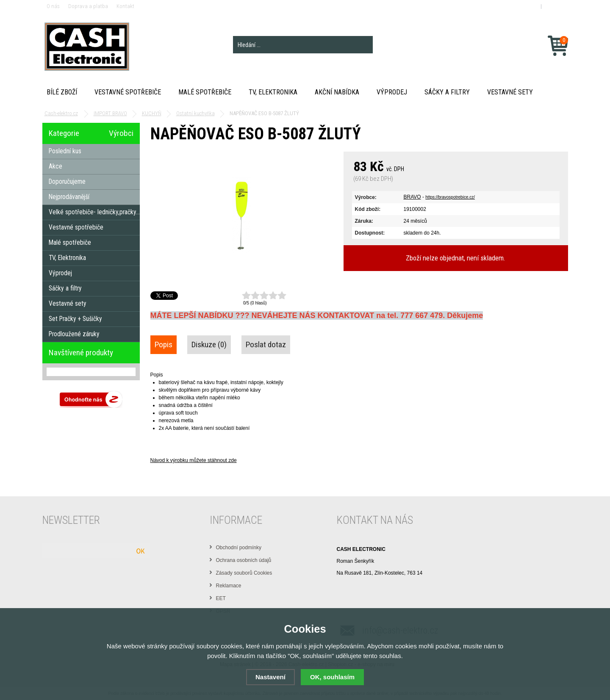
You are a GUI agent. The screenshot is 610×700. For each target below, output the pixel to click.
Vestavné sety (510, 92)
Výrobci (121, 133)
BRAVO (412, 197)
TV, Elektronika (273, 92)
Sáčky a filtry (447, 92)
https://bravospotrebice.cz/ (450, 197)
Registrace (556, 6)
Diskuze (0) (209, 344)
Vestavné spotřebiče (128, 92)
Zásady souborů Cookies (244, 573)
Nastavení (270, 677)
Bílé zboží (62, 92)
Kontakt (125, 6)
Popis (164, 344)
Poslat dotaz (266, 344)
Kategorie (64, 133)
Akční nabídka (337, 92)
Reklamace (229, 586)
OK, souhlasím (332, 677)
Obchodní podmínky (239, 548)
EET (221, 598)
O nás (53, 6)
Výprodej (392, 92)
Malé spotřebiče (205, 92)
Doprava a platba (88, 6)
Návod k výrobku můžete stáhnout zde (194, 460)
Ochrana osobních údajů (244, 560)
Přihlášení (526, 6)
